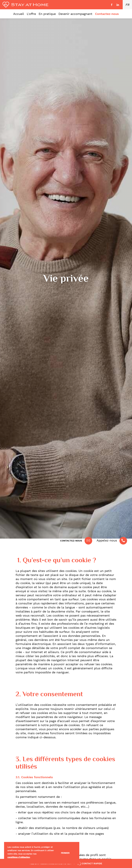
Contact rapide (90, 864)
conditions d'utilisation (19, 857)
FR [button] (127, 5)
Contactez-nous (71, 541)
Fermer (65, 853)
